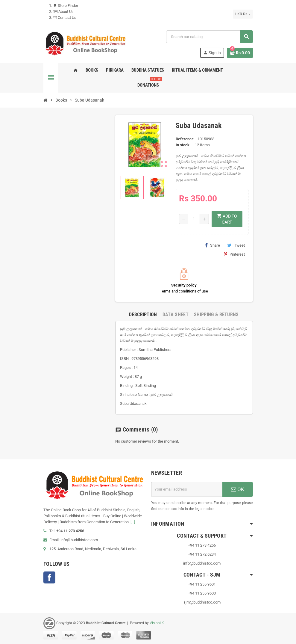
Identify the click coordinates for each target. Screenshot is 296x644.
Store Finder (66, 6)
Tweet (236, 245)
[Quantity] (194, 219)
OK (238, 489)
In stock (183, 145)
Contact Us (65, 18)
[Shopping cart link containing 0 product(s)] (240, 53)
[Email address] (187, 489)
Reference (185, 139)
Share (212, 245)
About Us (63, 12)
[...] (133, 522)
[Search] (209, 37)
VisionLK (157, 623)
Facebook (49, 577)
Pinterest (234, 254)
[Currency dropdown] (243, 14)
